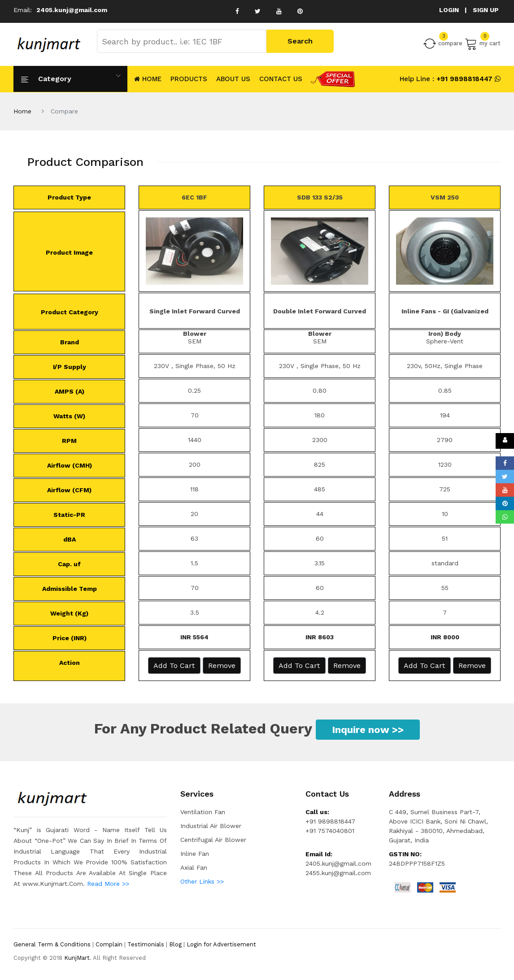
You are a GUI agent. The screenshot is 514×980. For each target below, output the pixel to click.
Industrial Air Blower (211, 826)
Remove (222, 666)
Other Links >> (202, 881)
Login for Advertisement (221, 944)
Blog (175, 944)
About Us (233, 79)
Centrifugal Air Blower (213, 840)
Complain (109, 944)
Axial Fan (194, 867)
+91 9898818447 (463, 79)
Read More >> (108, 884)
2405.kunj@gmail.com (72, 10)
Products (189, 79)
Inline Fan (195, 854)
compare (443, 43)
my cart (483, 43)
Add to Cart (174, 666)
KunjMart (77, 958)
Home (22, 111)
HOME (147, 79)
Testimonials (146, 944)
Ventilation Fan (203, 812)
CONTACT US (281, 79)
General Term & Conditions (52, 944)
